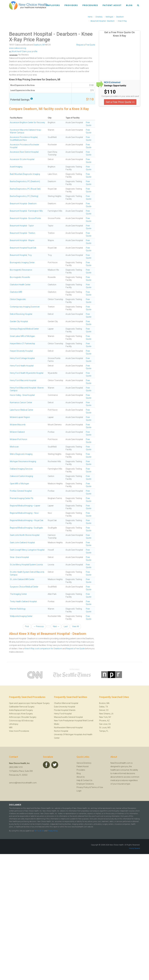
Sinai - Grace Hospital (19, 557)
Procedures (90, 5)
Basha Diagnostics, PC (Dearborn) (25, 181)
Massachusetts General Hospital (68, 717)
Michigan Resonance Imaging (23, 461)
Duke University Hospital (65, 707)
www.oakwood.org (17, 48)
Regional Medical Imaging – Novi (24, 513)
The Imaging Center (18, 594)
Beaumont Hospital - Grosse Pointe (25, 218)
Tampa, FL (104, 731)
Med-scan (14, 447)
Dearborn (38, 45)
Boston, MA (104, 703)
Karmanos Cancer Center (21, 402)
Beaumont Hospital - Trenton (22, 233)
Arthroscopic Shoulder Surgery (23, 717)
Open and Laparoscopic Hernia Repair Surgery (29, 703)
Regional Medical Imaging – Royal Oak (27, 520)
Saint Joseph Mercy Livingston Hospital (27, 550)
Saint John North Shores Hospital (25, 535)
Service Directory (84, 763)
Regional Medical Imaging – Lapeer (25, 506)
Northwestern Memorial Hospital (68, 728)
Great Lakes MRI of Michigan (22, 336)
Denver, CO (104, 710)
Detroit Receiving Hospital (21, 314)
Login (79, 791)
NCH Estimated (112, 82)
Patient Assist (112, 5)
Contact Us (87, 780)
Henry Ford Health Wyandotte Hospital (27, 373)
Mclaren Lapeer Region (20, 417)
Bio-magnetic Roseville (20, 277)
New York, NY (105, 717)
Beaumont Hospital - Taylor (22, 226)
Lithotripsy (14, 724)
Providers (71, 5)
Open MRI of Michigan (19, 484)
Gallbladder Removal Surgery (22, 707)
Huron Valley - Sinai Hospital (22, 395)
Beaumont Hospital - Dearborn (43, 34)
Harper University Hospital (21, 351)
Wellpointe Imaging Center (21, 616)
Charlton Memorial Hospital (66, 703)
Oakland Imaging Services (21, 469)
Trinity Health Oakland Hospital (23, 601)
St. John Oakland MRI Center (22, 579)
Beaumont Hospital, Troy (21, 255)
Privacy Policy (83, 787)
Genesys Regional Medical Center (24, 329)
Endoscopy (28, 721)
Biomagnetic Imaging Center (22, 262)
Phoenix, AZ (104, 721)
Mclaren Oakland (17, 432)
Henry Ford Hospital (63, 714)
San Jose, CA (105, 724)
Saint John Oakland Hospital (22, 542)
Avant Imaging (16, 167)
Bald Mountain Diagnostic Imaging (25, 174)
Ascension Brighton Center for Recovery (27, 122)
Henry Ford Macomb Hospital (23, 380)
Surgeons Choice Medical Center (24, 587)
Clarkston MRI (16, 292)
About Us (81, 777)
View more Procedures (19, 731)
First (27, 626)
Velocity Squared (134, 848)
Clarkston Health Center (20, 285)
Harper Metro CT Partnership (22, 344)
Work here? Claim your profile (23, 51)
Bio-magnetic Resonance (21, 270)
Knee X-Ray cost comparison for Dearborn (43, 649)
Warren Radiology (18, 609)
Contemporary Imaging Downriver (25, 307)
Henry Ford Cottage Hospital (22, 358)
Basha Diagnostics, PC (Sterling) (24, 196)
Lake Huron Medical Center (22, 410)
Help (79, 780)
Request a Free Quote (86, 45)
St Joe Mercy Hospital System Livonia (26, 565)
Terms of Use (97, 787)
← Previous (39, 626)
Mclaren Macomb (18, 425)
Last (66, 626)
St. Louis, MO (105, 728)
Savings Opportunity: (115, 86)
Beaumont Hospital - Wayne (22, 240)
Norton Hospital (61, 731)
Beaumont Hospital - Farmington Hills (26, 211)
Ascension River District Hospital (24, 152)
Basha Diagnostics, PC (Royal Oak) (25, 189)
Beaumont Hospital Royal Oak (23, 248)
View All (75, 626)
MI (44, 45)
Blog (129, 5)
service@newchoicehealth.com (23, 783)
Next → (56, 626)
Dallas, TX (104, 707)
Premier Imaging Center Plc (22, 498)
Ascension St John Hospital (22, 159)
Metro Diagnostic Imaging (21, 454)
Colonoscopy (15, 721)
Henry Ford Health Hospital (22, 366)
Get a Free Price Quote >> (120, 102)
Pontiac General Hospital (21, 491)
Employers (53, 5)
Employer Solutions (85, 784)
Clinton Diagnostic (18, 299)
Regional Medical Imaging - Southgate (26, 528)
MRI (11, 728)
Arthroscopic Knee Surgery (21, 714)
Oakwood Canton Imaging (21, 476)
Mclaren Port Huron (19, 439)
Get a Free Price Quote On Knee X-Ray (119, 34)
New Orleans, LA (106, 714)
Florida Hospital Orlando (65, 710)
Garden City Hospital (19, 321)
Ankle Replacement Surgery (21, 710)
